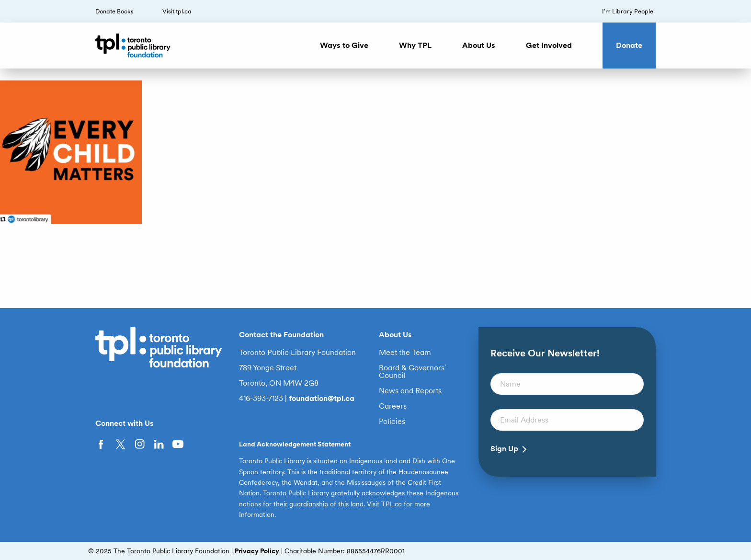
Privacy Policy (257, 551)
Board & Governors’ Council (413, 372)
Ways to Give (344, 45)
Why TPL (415, 45)
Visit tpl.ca (177, 11)
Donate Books (114, 11)
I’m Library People (628, 11)
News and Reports (410, 391)
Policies (392, 422)
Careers (393, 406)
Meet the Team (405, 353)
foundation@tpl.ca (322, 398)
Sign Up (504, 449)
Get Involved (549, 45)
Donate (629, 45)
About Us (479, 45)
